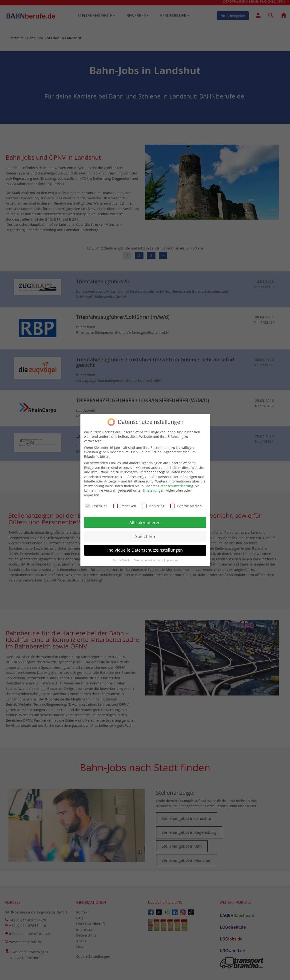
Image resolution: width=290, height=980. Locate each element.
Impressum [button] (171, 559)
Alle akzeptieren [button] (145, 521)
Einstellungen (154, 489)
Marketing (153, 505)
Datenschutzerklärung (176, 485)
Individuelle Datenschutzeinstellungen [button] (145, 549)
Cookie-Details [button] (122, 559)
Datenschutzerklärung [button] (147, 559)
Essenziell (96, 505)
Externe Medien (186, 505)
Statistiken (125, 505)
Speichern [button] (145, 535)
